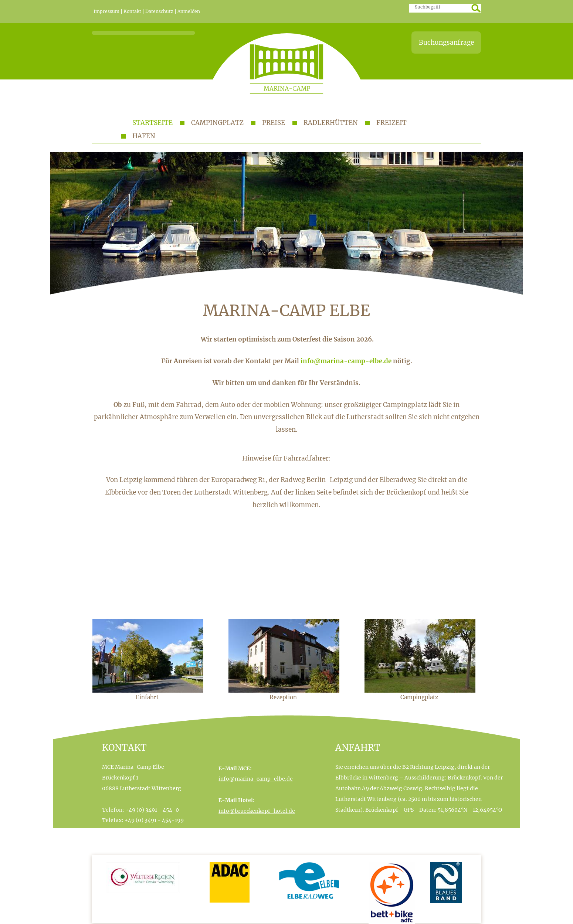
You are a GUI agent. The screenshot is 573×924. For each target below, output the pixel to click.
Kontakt (132, 11)
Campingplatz (217, 123)
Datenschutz (159, 11)
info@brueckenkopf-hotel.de (257, 811)
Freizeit (391, 123)
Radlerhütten (331, 123)
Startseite (152, 123)
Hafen (144, 136)
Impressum (106, 11)
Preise (274, 123)
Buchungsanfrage (446, 43)
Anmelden (189, 11)
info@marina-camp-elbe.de (346, 361)
